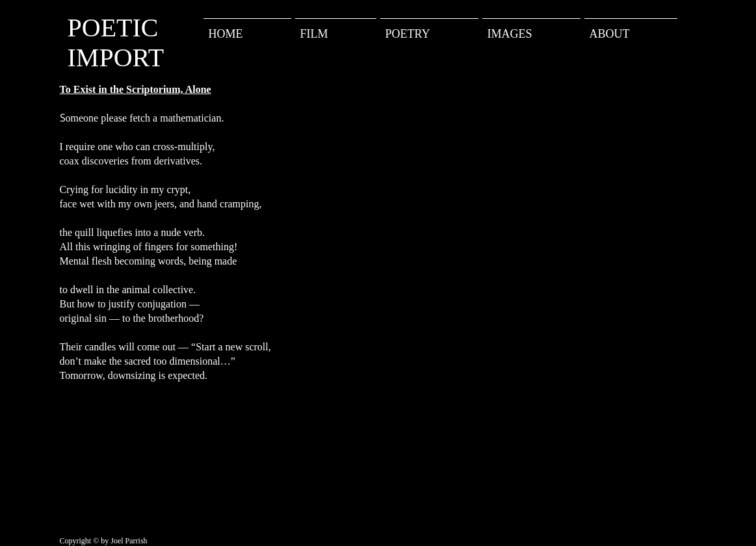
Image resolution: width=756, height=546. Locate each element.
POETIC (113, 28)
